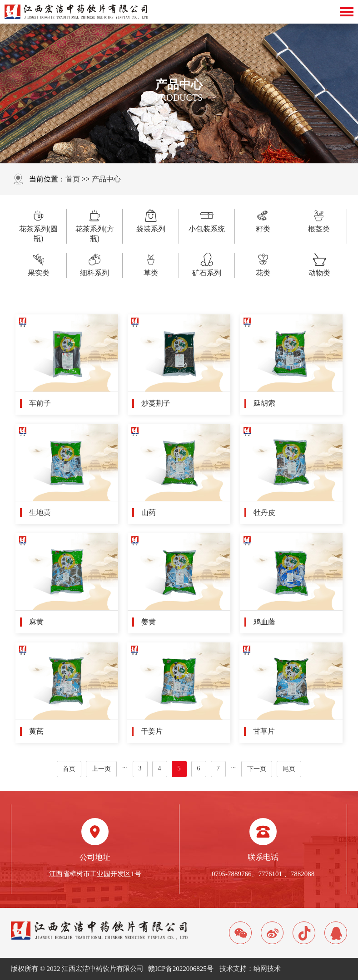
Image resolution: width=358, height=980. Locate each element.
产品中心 (106, 179)
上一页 (101, 769)
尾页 (289, 769)
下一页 (257, 769)
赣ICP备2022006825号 (181, 969)
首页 (73, 179)
